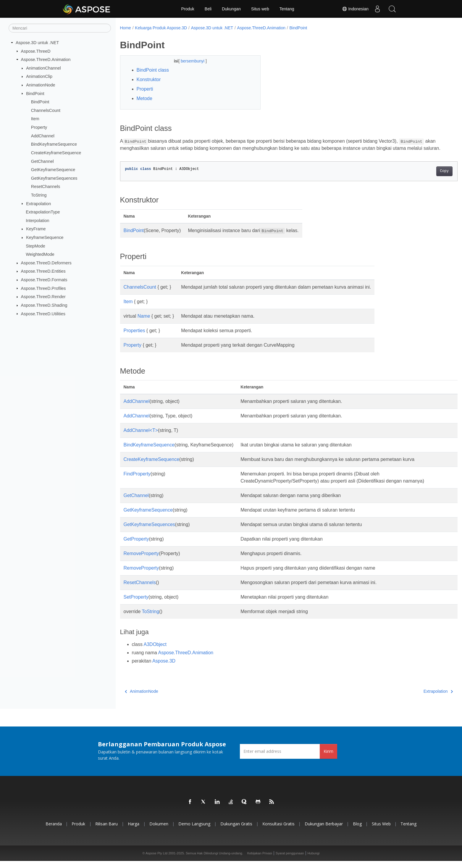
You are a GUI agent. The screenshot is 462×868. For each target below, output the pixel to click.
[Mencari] (60, 28)
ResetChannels (46, 187)
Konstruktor (149, 79)
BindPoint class (153, 70)
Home (126, 28)
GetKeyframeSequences (54, 178)
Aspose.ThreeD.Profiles (43, 288)
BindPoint (35, 93)
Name (144, 323)
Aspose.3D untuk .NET (37, 43)
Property (39, 127)
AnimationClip (39, 76)
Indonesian (355, 9)
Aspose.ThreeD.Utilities (43, 314)
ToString (39, 195)
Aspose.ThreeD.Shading (44, 305)
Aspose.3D (164, 668)
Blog (357, 831)
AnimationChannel (43, 68)
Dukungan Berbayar (324, 831)
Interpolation (37, 221)
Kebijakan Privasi (260, 860)
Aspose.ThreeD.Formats (44, 280)
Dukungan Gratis (236, 831)
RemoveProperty (141, 561)
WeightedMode (40, 254)
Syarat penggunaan (290, 860)
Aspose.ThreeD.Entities (43, 271)
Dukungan (231, 9)
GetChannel (42, 161)
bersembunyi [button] (188, 61)
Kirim (328, 758)
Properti (145, 89)
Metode (144, 98)
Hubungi (313, 860)
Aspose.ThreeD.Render (43, 297)
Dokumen (159, 831)
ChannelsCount (46, 110)
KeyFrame (36, 229)
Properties (134, 338)
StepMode (35, 246)
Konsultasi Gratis (278, 831)
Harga (134, 831)
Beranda (54, 831)
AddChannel (43, 136)
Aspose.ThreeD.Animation (46, 60)
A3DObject (155, 651)
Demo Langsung (194, 831)
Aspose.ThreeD (36, 51)
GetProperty (136, 546)
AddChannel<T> (141, 437)
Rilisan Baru (106, 831)
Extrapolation (38, 203)
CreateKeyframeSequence (56, 153)
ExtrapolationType (43, 212)
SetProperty (136, 604)
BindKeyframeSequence (54, 144)
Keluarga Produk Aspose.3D (161, 28)
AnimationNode (41, 85)
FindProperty (137, 481)
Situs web (260, 9)
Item (35, 119)
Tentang (287, 9)
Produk (188, 9)
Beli (208, 9)
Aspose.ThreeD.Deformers (46, 263)
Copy (421, 178)
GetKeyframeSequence (53, 170)
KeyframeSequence (45, 237)
